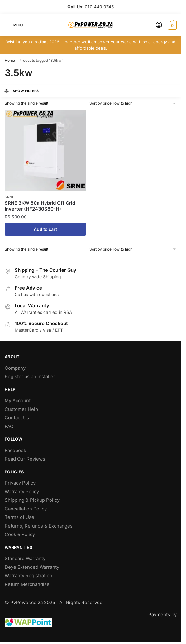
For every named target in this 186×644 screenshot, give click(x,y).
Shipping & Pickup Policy (32, 500)
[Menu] (14, 25)
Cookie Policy (20, 534)
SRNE (10, 197)
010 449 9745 (99, 7)
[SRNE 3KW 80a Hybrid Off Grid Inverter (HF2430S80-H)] (45, 150)
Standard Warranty (25, 558)
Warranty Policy (22, 492)
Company (15, 368)
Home (10, 60)
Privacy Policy (20, 483)
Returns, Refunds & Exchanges (39, 526)
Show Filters (21, 91)
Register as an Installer (30, 376)
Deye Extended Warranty (32, 567)
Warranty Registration (29, 576)
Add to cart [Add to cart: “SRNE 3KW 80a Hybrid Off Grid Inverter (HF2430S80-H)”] (45, 229)
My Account (18, 400)
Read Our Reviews (25, 459)
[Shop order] (133, 103)
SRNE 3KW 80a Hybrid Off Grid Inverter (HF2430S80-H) (40, 206)
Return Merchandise (27, 584)
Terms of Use (19, 517)
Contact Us (17, 418)
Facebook (15, 450)
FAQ (9, 426)
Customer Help (21, 409)
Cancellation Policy (26, 509)
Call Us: (75, 7)
